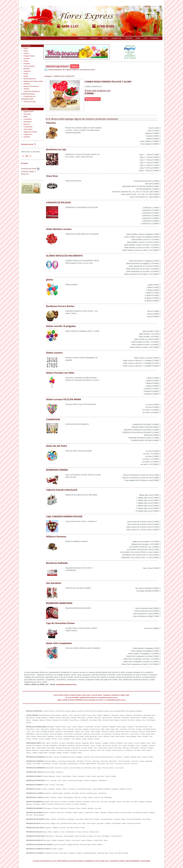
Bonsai (26, 76)
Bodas (26, 117)
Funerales (27, 64)
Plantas (26, 61)
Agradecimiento (29, 112)
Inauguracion (28, 134)
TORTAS (26, 89)
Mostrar (75, 66)
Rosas (26, 48)
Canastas (27, 58)
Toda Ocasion (28, 129)
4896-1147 (68, 26)
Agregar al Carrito (93, 99)
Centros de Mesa (29, 66)
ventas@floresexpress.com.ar (66, 685)
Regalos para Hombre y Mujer (33, 81)
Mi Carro (105, 38)
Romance (27, 124)
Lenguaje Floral (117, 38)
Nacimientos (28, 122)
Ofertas (26, 74)
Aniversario (27, 114)
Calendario (129, 38)
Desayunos (27, 71)
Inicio (24, 38)
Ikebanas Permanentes (31, 86)
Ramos (26, 51)
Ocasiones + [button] (95, 38)
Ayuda (138, 38)
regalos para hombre (30, 132)
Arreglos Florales (29, 56)
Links (145, 38)
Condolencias (28, 127)
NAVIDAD (27, 84)
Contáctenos (155, 38)
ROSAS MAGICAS (30, 79)
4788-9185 (103, 26)
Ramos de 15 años (30, 102)
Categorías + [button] (83, 38)
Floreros (26, 53)
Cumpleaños (28, 119)
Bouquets (27, 69)
